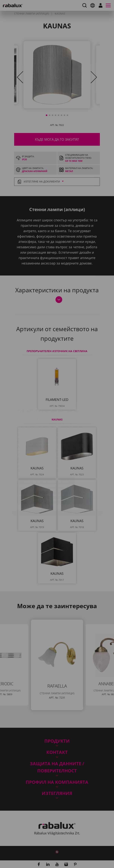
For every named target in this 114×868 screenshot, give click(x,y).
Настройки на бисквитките (46, 459)
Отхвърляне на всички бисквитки (52, 468)
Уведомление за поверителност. (64, 448)
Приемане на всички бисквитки (50, 478)
